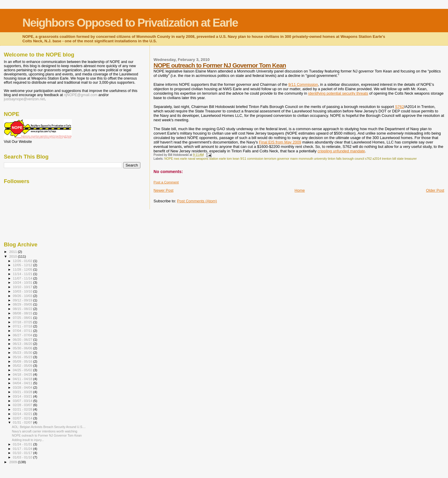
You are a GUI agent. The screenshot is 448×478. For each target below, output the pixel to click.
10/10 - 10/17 (23, 287)
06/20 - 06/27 (23, 340)
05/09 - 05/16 (23, 361)
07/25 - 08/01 (23, 318)
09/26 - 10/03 (23, 296)
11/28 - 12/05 (23, 269)
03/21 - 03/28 (23, 392)
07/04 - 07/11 (23, 331)
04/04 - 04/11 (23, 383)
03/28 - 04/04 (23, 387)
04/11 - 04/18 (23, 379)
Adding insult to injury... (28, 440)
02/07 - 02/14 (23, 418)
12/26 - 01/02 (23, 261)
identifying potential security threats (338, 93)
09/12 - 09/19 (23, 300)
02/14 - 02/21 (23, 414)
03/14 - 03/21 (23, 396)
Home (300, 190)
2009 (13, 462)
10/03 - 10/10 (23, 291)
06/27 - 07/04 (23, 335)
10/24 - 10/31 (23, 282)
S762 (400, 107)
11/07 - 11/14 (23, 278)
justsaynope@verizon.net (24, 99)
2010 (13, 256)
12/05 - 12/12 (23, 265)
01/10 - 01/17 (23, 453)
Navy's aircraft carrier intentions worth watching (44, 431)
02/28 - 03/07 (23, 405)
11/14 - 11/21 (23, 274)
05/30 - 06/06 (23, 348)
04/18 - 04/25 (23, 374)
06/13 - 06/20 (23, 344)
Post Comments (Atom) (197, 201)
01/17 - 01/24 (23, 449)
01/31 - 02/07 (23, 422)
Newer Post (164, 190)
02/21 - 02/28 (23, 409)
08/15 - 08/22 (23, 309)
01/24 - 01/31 (23, 444)
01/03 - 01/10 (23, 457)
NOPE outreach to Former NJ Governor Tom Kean (220, 65)
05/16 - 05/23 (23, 357)
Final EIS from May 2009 (280, 142)
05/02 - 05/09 (23, 366)
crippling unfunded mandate (341, 151)
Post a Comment (166, 182)
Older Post (435, 190)
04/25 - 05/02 (23, 370)
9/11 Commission (303, 84)
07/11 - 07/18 (23, 326)
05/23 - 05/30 (23, 353)
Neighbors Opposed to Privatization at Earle (130, 23)
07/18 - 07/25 (23, 322)
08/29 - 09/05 (23, 304)
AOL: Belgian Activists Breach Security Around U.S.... (49, 427)
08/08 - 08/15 (23, 313)
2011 (13, 252)
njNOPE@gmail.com (81, 95)
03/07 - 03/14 (23, 401)
